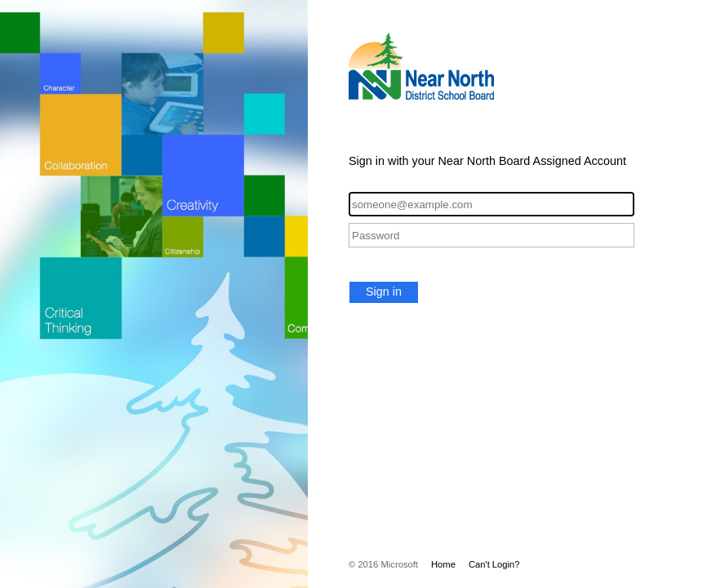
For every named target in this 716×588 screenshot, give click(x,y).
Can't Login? (494, 564)
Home (443, 564)
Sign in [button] (384, 292)
